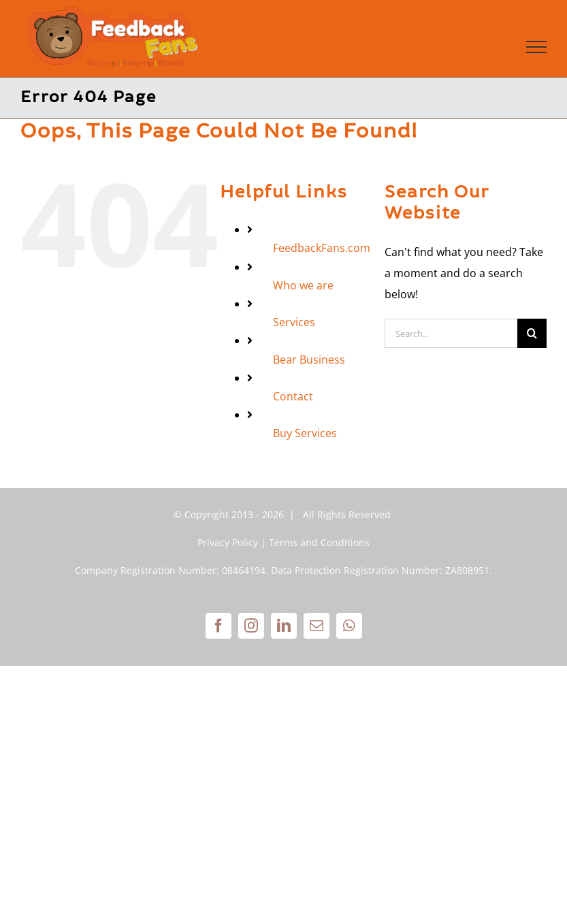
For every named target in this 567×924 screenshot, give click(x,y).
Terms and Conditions (319, 542)
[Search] (532, 333)
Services (294, 322)
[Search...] (451, 333)
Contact (293, 396)
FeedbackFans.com (322, 248)
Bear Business (309, 360)
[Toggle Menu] (536, 47)
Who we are (303, 285)
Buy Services (305, 433)
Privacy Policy (228, 542)
